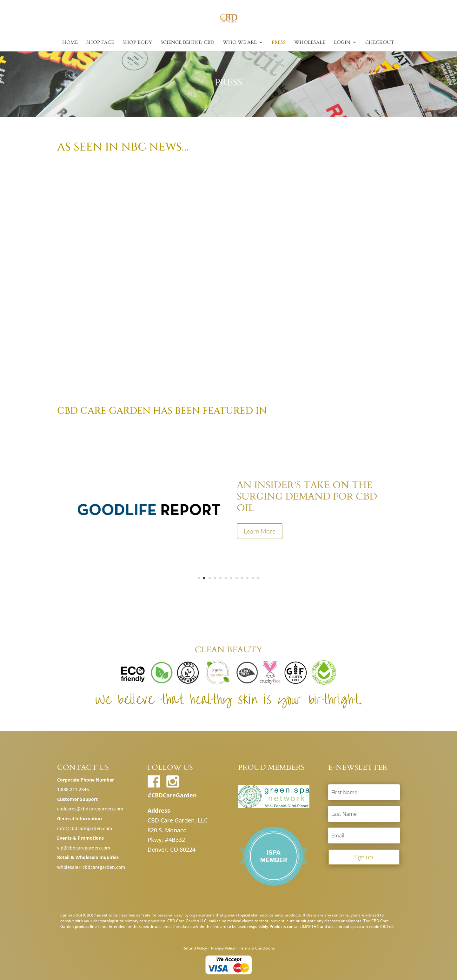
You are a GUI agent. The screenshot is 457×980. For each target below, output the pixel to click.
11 (253, 578)
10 (247, 578)
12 (258, 578)
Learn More (260, 531)
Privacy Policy (223, 948)
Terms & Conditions (257, 948)
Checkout (380, 43)
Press (279, 43)
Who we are (240, 43)
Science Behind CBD (187, 43)
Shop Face (100, 43)
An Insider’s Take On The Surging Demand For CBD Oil (307, 497)
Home (70, 43)
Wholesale (310, 43)
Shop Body (137, 43)
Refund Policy (195, 948)
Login (342, 43)
